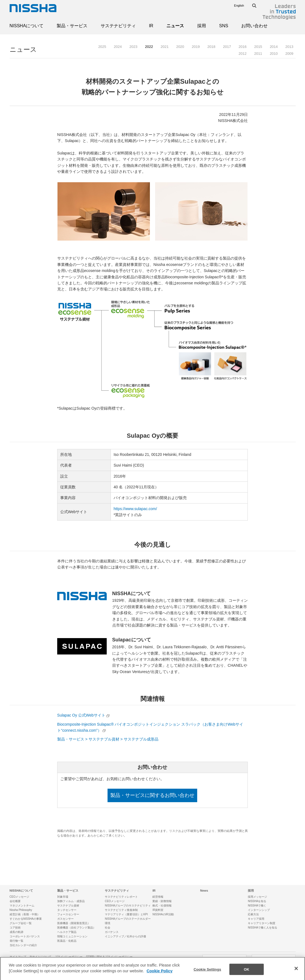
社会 (108, 928)
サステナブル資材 (68, 906)
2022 (149, 47)
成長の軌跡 (17, 932)
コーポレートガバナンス (25, 936)
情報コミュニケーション (72, 936)
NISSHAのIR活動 (163, 914)
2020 (180, 47)
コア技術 (15, 928)
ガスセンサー (65, 919)
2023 (134, 47)
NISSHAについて (27, 26)
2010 (274, 54)
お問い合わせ (254, 26)
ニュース (175, 26)
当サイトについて (40, 957)
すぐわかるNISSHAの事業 (26, 919)
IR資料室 (158, 910)
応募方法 (253, 914)
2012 (242, 54)
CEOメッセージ (20, 897)
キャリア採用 (256, 919)
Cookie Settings (207, 974)
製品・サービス (72, 26)
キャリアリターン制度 (262, 923)
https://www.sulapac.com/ (135, 509)
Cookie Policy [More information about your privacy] (160, 976)
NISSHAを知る (257, 901)
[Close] (296, 973)
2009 (289, 54)
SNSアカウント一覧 (274, 959)
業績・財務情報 (162, 901)
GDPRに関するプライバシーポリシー (109, 957)
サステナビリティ (118, 26)
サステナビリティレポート (121, 897)
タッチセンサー (67, 910)
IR (151, 26)
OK (247, 974)
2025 (102, 47)
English (239, 6)
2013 (289, 47)
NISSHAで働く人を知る (263, 928)
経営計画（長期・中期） (25, 914)
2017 (227, 47)
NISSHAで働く (257, 906)
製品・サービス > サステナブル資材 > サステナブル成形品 (108, 739)
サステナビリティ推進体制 (121, 910)
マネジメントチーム (22, 906)
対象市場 (63, 897)
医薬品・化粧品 (67, 941)
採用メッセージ (257, 897)
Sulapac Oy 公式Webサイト (81, 715)
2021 (165, 47)
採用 (202, 26)
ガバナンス (112, 932)
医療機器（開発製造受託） (74, 923)
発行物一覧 (17, 941)
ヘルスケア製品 (67, 932)
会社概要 (15, 901)
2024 (118, 47)
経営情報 (158, 897)
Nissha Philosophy (21, 910)
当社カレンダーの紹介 (23, 945)
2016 (242, 47)
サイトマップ (18, 957)
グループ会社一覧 (21, 923)
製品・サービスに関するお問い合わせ (152, 795)
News (204, 891)
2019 (196, 47)
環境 (108, 923)
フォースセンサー (68, 914)
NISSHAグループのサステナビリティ (128, 906)
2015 (258, 47)
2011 (258, 54)
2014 (274, 47)
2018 (211, 47)
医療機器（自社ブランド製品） (76, 928)
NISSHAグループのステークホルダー (128, 919)
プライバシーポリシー (69, 957)
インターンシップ (259, 910)
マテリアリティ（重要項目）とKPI (126, 914)
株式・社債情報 (162, 906)
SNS (224, 26)
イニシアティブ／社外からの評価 (125, 936)
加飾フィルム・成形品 (71, 901)
